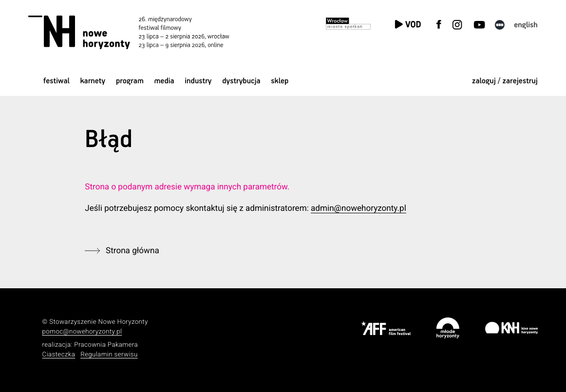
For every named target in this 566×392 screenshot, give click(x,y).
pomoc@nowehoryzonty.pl (82, 332)
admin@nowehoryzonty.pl (358, 208)
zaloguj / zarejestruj (505, 81)
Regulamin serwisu (109, 355)
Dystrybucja (241, 81)
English (526, 25)
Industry (198, 81)
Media (164, 81)
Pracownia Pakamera (106, 345)
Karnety (93, 81)
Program (130, 81)
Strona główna (132, 251)
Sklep (280, 81)
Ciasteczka (59, 355)
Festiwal (57, 81)
